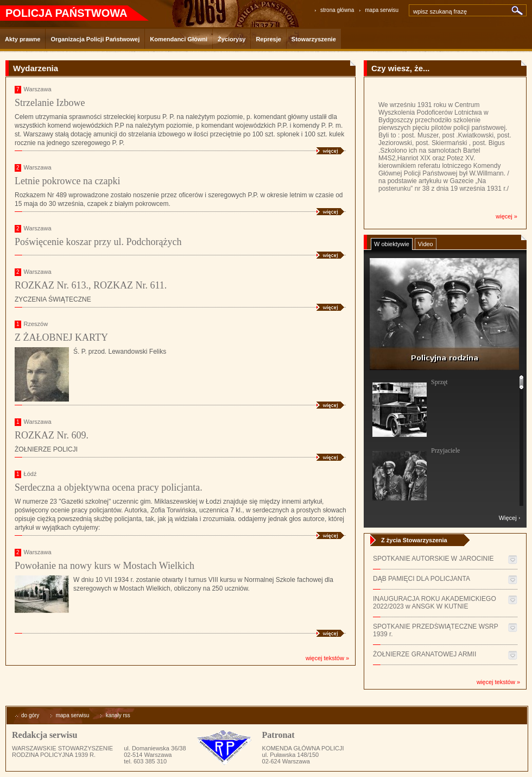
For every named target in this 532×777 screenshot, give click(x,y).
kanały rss (115, 715)
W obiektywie (392, 244)
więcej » (506, 216)
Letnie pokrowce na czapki (67, 181)
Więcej (508, 518)
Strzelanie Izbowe (50, 103)
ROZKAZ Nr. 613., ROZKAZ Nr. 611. (91, 285)
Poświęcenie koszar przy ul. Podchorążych (98, 242)
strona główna (337, 10)
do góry (27, 715)
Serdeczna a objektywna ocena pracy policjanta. (109, 487)
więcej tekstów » (327, 658)
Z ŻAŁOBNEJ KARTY (61, 337)
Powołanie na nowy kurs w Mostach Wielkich (104, 566)
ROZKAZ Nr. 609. (52, 435)
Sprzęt (439, 382)
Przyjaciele (445, 450)
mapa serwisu (382, 10)
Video (426, 244)
